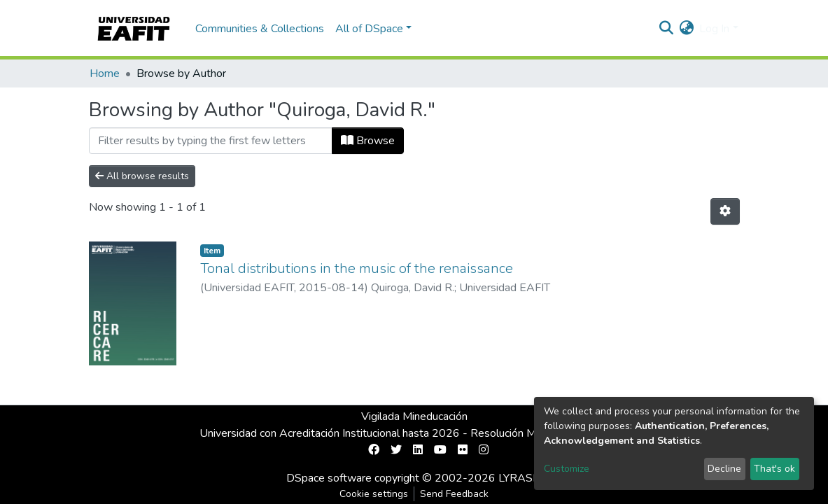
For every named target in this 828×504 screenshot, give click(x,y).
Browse (368, 141)
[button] (686, 29)
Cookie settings (374, 494)
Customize (567, 469)
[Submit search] (666, 29)
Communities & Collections (260, 29)
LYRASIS (520, 478)
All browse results (142, 176)
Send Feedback (454, 494)
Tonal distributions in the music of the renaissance (357, 268)
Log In (714, 29)
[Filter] (211, 141)
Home (105, 73)
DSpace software (329, 478)
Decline (724, 469)
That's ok (774, 469)
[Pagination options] (725, 211)
